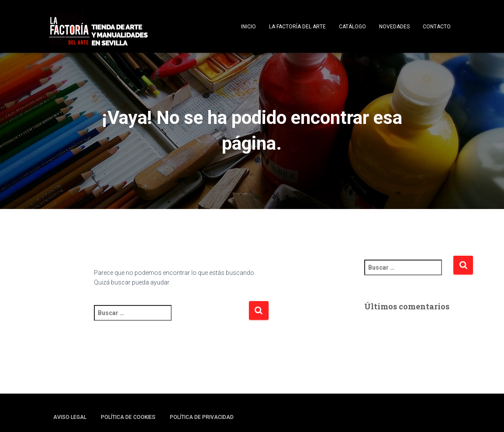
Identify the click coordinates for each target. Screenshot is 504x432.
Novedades (394, 27)
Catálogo (352, 27)
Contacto (437, 27)
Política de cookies (128, 417)
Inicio (249, 27)
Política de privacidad (202, 417)
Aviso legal (70, 417)
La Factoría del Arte (297, 27)
